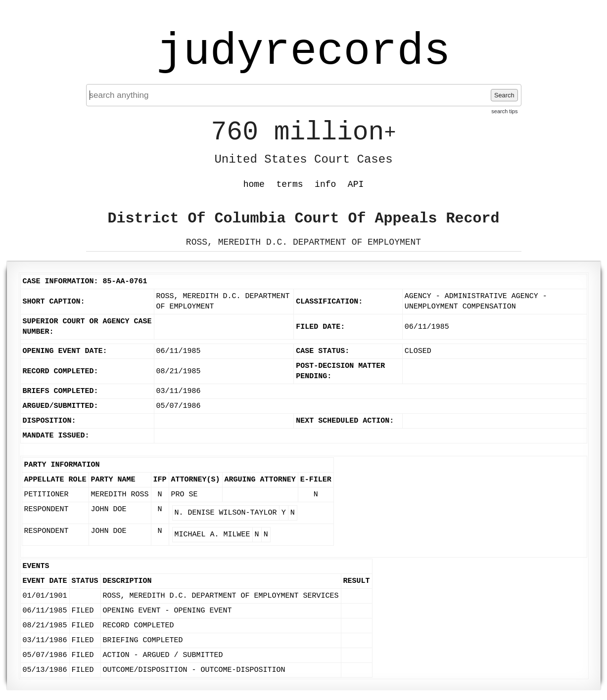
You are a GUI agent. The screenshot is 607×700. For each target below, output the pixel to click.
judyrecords (303, 52)
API (356, 184)
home (254, 184)
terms (290, 184)
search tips (504, 111)
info (325, 184)
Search (504, 95)
